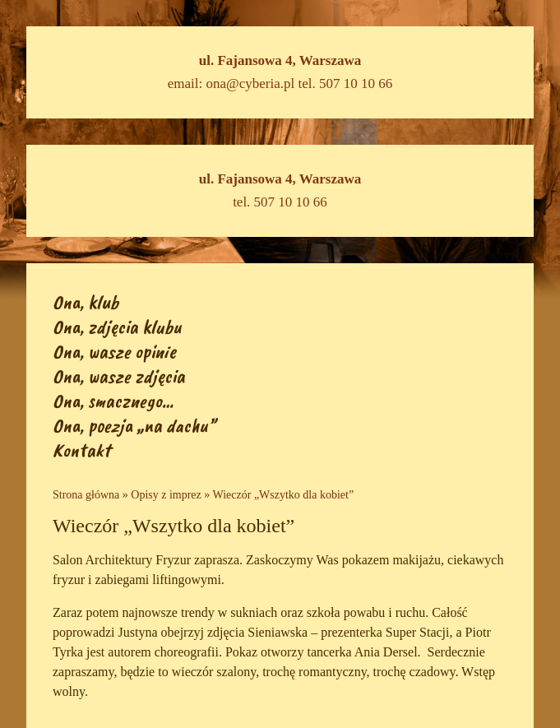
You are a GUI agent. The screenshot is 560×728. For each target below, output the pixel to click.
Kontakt (81, 450)
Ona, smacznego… (113, 401)
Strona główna (86, 495)
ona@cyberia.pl (251, 83)
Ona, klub (86, 302)
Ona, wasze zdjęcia (119, 376)
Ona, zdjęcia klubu (117, 327)
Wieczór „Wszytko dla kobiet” (284, 495)
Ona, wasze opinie (114, 351)
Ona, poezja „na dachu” (134, 425)
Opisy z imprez (166, 495)
